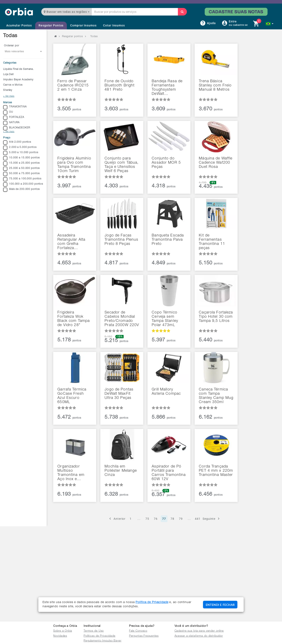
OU (8, 112)
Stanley (8, 90)
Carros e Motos (13, 85)
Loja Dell (8, 74)
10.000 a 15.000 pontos (21, 158)
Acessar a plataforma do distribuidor (199, 636)
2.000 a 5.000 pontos (20, 148)
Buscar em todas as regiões (67, 12)
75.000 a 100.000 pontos (22, 179)
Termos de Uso (94, 631)
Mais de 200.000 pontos (21, 190)
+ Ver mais (9, 96)
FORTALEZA (14, 118)
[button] (270, 24)
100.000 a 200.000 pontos (23, 184)
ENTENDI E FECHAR (220, 605)
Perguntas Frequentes (144, 636)
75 (147, 519)
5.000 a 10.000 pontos (21, 153)
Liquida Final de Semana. (18, 69)
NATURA (11, 123)
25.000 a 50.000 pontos (21, 169)
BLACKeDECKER (17, 128)
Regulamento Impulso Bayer (103, 641)
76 (156, 519)
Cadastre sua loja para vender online (199, 631)
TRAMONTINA (15, 107)
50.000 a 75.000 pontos (21, 174)
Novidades (60, 636)
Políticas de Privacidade (100, 636)
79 (181, 519)
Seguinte (212, 519)
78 (172, 519)
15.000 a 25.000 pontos (21, 163)
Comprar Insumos (83, 25)
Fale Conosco (138, 631)
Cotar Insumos (114, 25)
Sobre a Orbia (63, 631)
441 (198, 519)
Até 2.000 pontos (17, 142)
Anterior (117, 519)
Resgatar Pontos (51, 25)
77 (164, 519)
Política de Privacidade (152, 602)
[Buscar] (182, 12)
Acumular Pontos (19, 25)
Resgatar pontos (72, 37)
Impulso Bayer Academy (18, 80)
